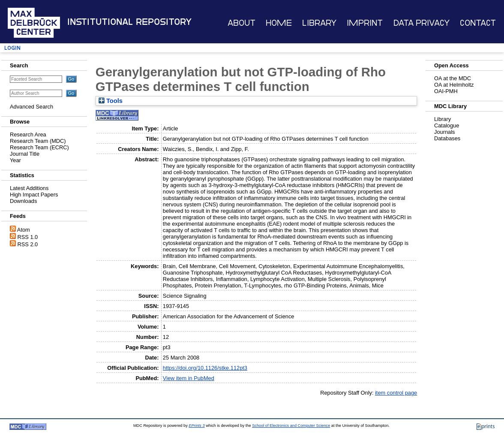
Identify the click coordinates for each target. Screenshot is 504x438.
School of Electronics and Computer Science (291, 426)
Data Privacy (421, 23)
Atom (24, 230)
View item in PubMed (189, 378)
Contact (478, 23)
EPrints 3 (196, 426)
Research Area (28, 134)
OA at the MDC (453, 78)
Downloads (23, 201)
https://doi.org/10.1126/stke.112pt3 (205, 368)
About (241, 23)
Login (12, 48)
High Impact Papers (34, 195)
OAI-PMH (446, 91)
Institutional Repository (129, 22)
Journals (444, 132)
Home (279, 23)
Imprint (365, 23)
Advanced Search (31, 107)
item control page (396, 393)
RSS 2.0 (28, 244)
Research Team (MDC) (38, 141)
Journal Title (25, 154)
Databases (447, 138)
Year (15, 160)
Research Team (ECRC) (39, 147)
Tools (111, 101)
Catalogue (447, 125)
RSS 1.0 (28, 237)
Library (319, 23)
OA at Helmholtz (454, 85)
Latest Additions (29, 188)
